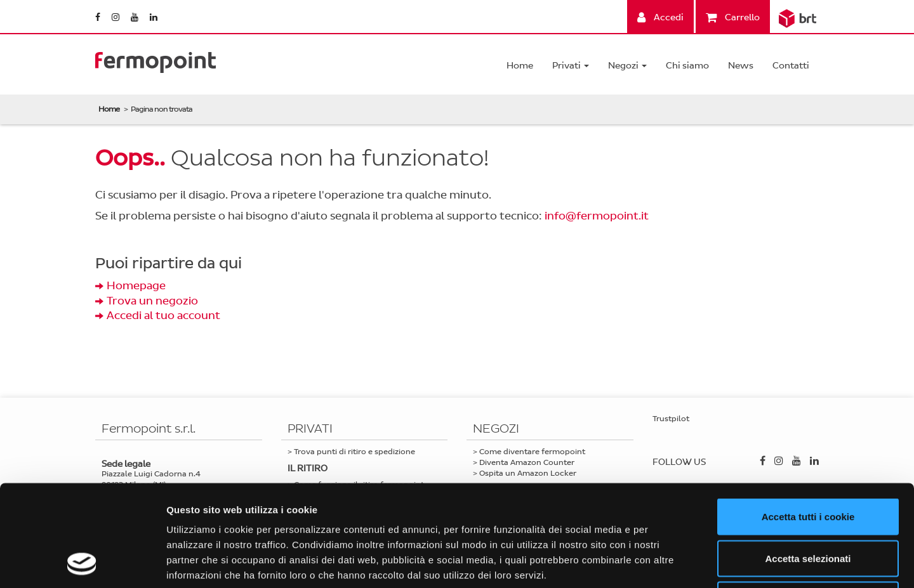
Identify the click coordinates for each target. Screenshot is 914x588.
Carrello (733, 17)
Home (520, 66)
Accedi (660, 17)
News (741, 66)
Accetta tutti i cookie (808, 421)
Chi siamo (687, 66)
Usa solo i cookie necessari (808, 505)
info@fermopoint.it (597, 216)
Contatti (791, 66)
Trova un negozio (152, 301)
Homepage (136, 286)
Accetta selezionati (808, 463)
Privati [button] (571, 66)
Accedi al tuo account (163, 316)
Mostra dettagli (668, 563)
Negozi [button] (627, 66)
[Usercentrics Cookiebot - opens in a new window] (82, 563)
